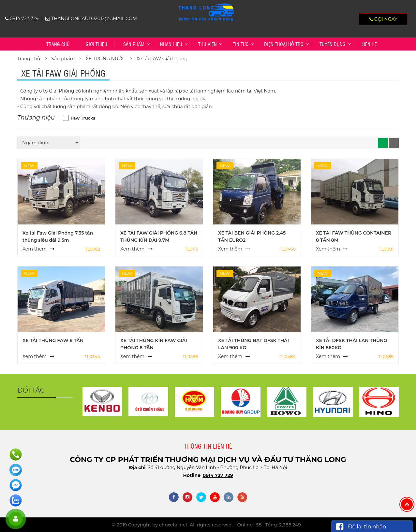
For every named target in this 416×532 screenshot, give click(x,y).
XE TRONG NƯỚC (106, 59)
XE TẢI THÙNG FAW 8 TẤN (53, 340)
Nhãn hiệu (171, 44)
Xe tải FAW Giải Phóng (162, 59)
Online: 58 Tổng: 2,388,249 (269, 525)
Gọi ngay (383, 19)
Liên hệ (369, 44)
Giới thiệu (97, 44)
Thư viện (208, 44)
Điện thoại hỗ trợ (284, 44)
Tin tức (241, 44)
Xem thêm (35, 249)
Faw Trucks (83, 118)
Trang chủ (58, 44)
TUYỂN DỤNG (333, 44)
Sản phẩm (134, 44)
